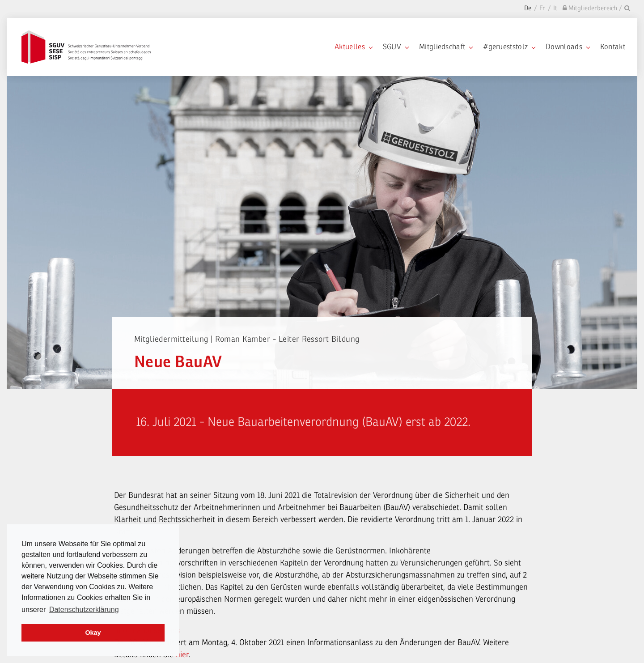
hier (182, 654)
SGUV (396, 47)
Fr (542, 8)
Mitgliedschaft (446, 47)
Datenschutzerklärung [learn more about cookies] (84, 610)
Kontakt (613, 47)
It (555, 8)
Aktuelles (353, 47)
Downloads (568, 47)
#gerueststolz (509, 47)
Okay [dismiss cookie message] (93, 633)
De (528, 8)
